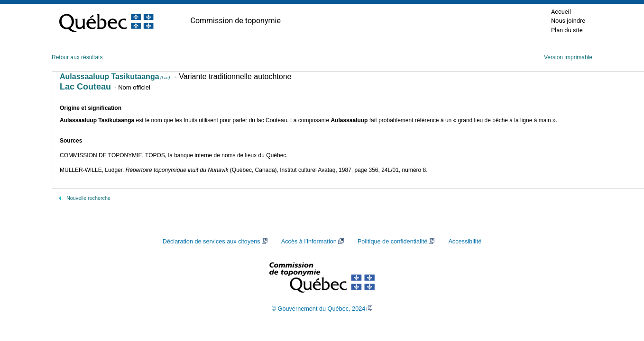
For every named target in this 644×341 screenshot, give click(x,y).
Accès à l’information (309, 242)
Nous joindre (568, 21)
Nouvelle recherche (88, 198)
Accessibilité (465, 242)
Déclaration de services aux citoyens (212, 242)
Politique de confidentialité (392, 242)
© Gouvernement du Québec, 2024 (319, 309)
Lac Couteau (85, 87)
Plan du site (567, 30)
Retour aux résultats (77, 57)
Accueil (561, 12)
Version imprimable (568, 57)
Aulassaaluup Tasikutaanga (115, 76)
